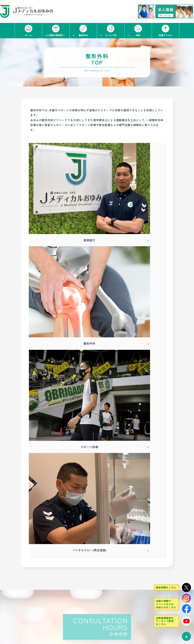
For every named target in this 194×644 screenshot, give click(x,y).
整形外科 (60, 596)
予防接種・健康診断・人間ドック (139, 621)
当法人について (38, 609)
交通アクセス (18, 590)
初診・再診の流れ (39, 590)
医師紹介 (60, 590)
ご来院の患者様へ (40, 583)
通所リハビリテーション (99, 602)
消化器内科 (128, 602)
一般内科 (127, 596)
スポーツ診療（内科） (133, 615)
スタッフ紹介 (94, 590)
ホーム (14, 583)
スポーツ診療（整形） (66, 602)
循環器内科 (128, 609)
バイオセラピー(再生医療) (69, 609)
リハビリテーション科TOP (102, 583)
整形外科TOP (63, 583)
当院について (37, 596)
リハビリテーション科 (98, 596)
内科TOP (128, 583)
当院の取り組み (38, 602)
